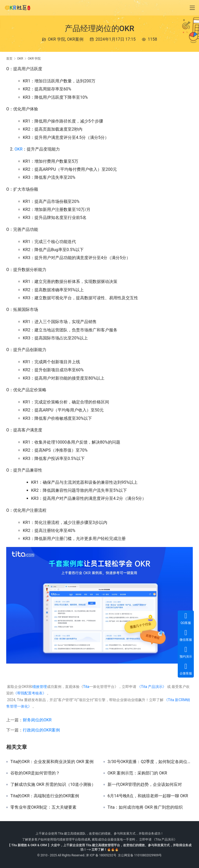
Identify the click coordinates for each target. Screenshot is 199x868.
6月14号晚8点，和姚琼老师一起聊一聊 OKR (148, 796)
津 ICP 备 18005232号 (101, 855)
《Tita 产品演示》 (151, 687)
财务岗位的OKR (37, 720)
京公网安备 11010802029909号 (140, 855)
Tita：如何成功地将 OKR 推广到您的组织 (145, 807)
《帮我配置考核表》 (30, 693)
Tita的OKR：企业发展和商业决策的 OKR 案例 (52, 762)
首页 (9, 59)
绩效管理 (40, 687)
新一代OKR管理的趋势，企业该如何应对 (145, 785)
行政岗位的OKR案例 (41, 730)
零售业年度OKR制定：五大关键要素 (43, 807)
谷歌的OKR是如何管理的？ (35, 773)
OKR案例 (75, 39)
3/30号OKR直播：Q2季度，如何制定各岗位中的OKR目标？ (150, 762)
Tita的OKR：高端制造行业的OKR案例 (45, 796)
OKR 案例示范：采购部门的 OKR (137, 773)
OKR (19, 149)
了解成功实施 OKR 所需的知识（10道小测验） (53, 785)
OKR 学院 (57, 39)
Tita (86, 687)
